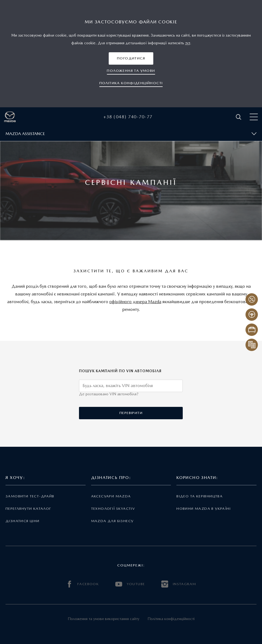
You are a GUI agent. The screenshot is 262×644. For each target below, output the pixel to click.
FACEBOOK (83, 584)
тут (188, 43)
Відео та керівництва (200, 496)
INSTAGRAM (179, 584)
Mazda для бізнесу (112, 521)
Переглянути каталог (28, 509)
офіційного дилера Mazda (135, 302)
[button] (131, 58)
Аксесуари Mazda (111, 496)
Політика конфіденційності (171, 619)
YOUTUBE (130, 584)
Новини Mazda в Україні (204, 509)
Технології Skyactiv (113, 509)
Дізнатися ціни (23, 521)
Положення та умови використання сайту (103, 619)
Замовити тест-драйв (30, 496)
